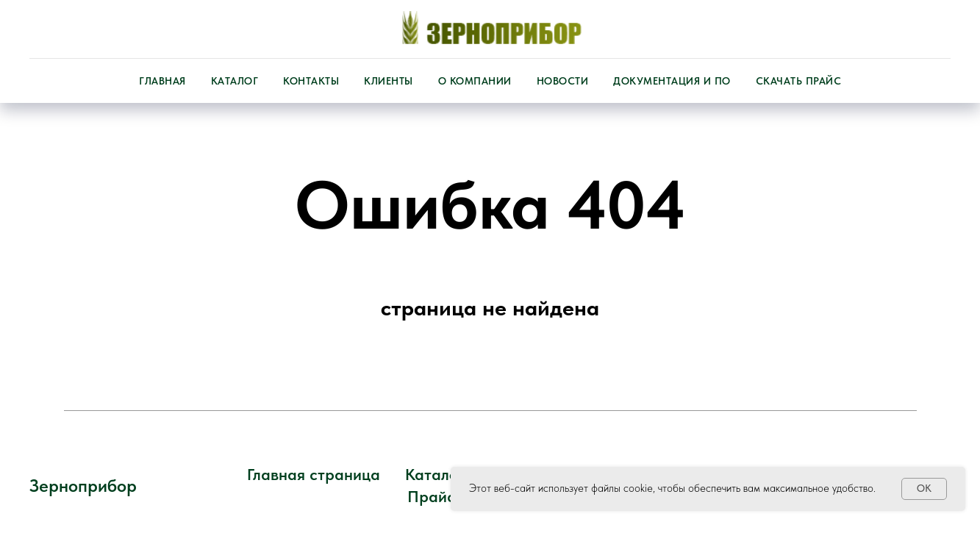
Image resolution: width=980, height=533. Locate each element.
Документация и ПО (672, 81)
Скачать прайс (799, 81)
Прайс (431, 496)
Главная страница (314, 474)
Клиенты (389, 81)
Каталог (235, 81)
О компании (475, 81)
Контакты (311, 81)
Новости (563, 81)
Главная (162, 81)
